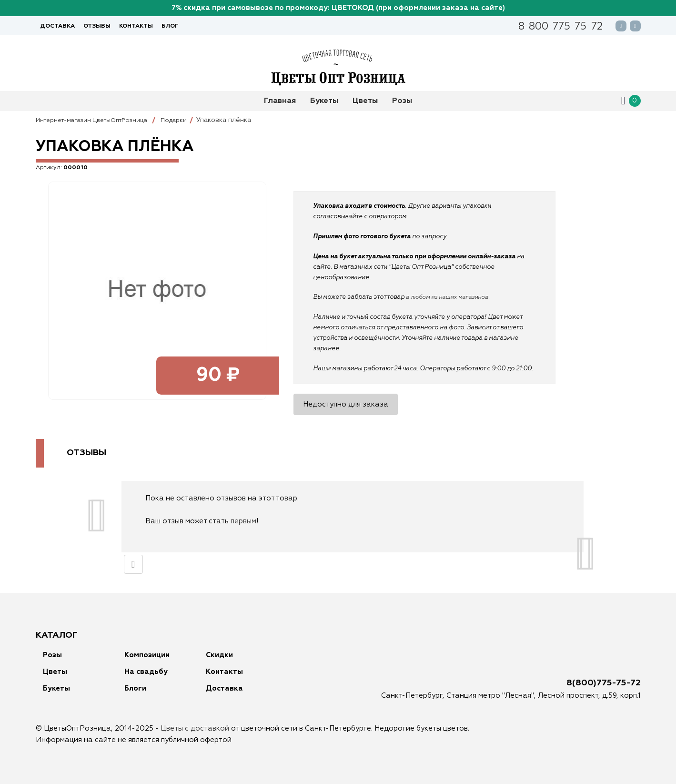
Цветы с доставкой (195, 728)
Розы (402, 101)
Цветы (365, 101)
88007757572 (560, 27)
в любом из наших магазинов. (451, 297)
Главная (280, 101)
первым (243, 521)
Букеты (324, 101)
